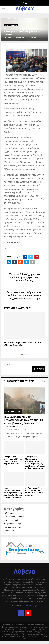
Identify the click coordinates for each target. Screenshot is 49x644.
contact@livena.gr (29, 606)
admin (8, 38)
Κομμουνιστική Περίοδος (14, 524)
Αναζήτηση (8, 365)
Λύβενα (24, 9)
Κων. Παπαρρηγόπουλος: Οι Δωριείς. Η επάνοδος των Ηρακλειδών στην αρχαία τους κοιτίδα (14, 493)
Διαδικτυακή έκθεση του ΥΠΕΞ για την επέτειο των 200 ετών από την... (34, 492)
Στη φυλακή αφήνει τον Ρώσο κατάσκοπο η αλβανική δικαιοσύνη (23, 344)
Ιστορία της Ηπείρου (12, 520)
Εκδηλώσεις (9, 513)
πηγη (6, 248)
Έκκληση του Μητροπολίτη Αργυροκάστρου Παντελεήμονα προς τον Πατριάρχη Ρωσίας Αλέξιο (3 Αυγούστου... (35, 463)
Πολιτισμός (9, 531)
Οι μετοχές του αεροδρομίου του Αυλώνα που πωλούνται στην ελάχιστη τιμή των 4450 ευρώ (24, 295)
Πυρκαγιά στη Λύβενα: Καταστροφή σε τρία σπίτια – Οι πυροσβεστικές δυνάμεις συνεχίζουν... (23, 422)
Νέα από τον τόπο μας (11, 25)
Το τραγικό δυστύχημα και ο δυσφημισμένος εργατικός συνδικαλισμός (24, 278)
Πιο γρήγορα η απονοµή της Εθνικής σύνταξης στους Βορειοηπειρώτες (13, 460)
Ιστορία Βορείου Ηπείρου (14, 517)
